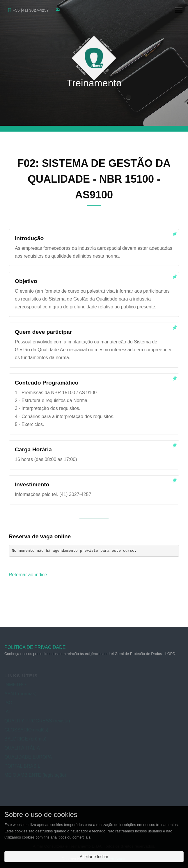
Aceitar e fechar (94, 857)
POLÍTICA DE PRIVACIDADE (35, 649)
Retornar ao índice (28, 575)
